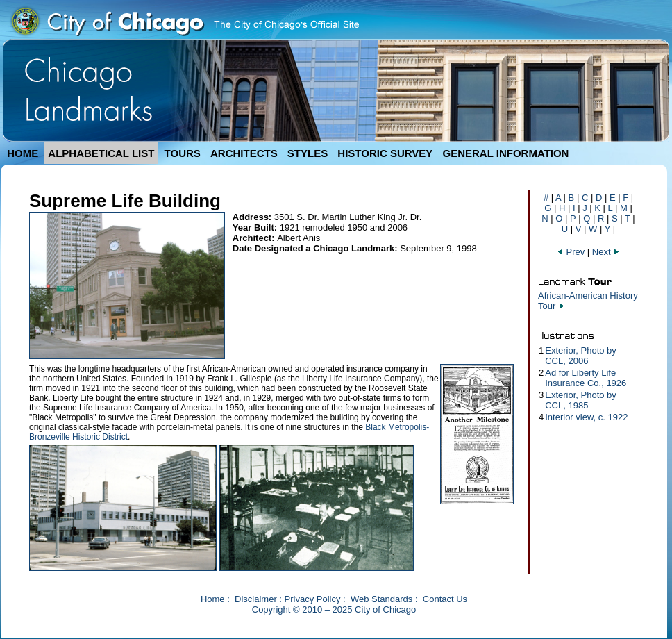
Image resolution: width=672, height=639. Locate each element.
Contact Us (445, 599)
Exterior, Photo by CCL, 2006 (581, 356)
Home (213, 599)
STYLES (308, 153)
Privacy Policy (313, 599)
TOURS (183, 153)
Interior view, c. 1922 (586, 417)
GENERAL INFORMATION (506, 153)
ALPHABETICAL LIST (101, 153)
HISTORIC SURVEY (385, 153)
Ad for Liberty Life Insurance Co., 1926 (586, 378)
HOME (23, 153)
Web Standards (381, 599)
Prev (572, 252)
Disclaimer (256, 599)
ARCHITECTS (244, 153)
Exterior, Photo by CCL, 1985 (581, 400)
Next (606, 252)
